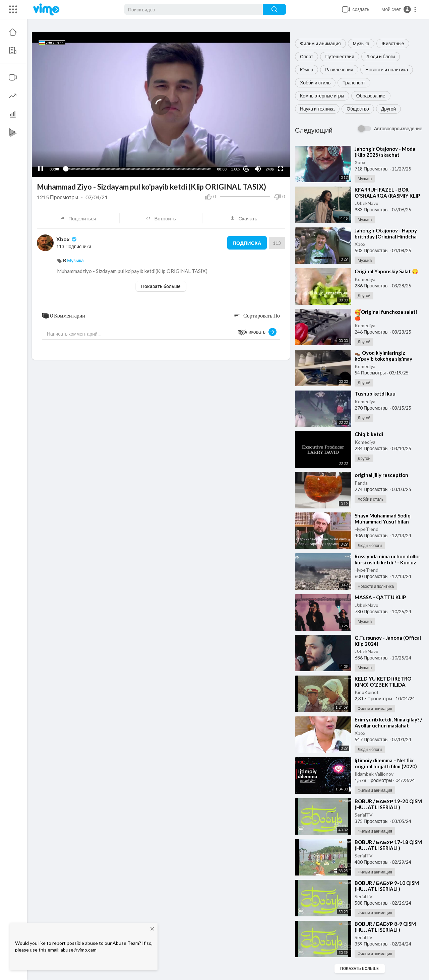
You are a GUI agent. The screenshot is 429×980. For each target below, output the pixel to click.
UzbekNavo (366, 203)
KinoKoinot (367, 692)
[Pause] (41, 169)
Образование (371, 96)
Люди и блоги (381, 56)
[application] (161, 105)
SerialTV (364, 815)
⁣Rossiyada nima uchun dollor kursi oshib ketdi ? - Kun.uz (387, 559)
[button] (399, 9)
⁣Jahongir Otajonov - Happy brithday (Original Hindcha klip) (386, 236)
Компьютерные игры (322, 96)
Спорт (307, 56)
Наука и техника (317, 109)
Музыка (361, 43)
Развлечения (339, 69)
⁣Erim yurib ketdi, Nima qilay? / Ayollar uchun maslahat (388, 722)
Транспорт (354, 83)
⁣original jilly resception (381, 475)
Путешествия (340, 56)
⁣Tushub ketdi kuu (375, 394)
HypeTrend (366, 529)
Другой (389, 109)
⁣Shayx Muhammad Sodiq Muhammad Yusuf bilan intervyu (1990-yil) (383, 521)
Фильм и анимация (320, 43)
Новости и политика (387, 69)
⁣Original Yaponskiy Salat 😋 (386, 271)
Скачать (243, 218)
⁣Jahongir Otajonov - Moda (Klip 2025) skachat (385, 152)
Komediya (365, 279)
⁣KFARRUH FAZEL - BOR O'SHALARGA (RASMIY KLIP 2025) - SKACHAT (387, 196)
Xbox (360, 162)
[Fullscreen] (281, 169)
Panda (361, 483)
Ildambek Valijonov (374, 774)
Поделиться (78, 218)
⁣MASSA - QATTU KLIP (380, 597)
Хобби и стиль (315, 83)
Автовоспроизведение (398, 128)
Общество (358, 109)
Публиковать (257, 332)
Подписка (247, 243)
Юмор (307, 69)
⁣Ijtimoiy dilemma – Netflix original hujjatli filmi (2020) (386, 763)
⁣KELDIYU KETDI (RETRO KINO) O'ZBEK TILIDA (383, 682)
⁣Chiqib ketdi (369, 434)
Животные (393, 43)
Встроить (161, 218)
